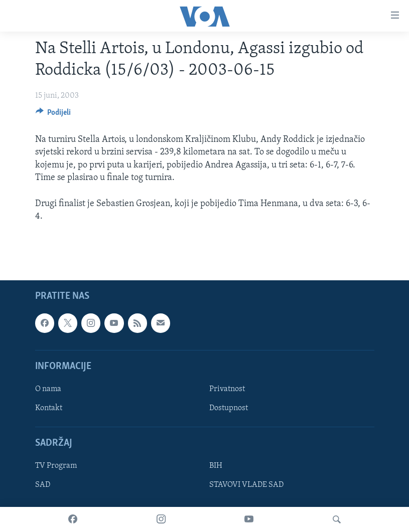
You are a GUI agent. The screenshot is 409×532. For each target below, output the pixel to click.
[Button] (53, 115)
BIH (216, 466)
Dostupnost (229, 408)
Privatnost (227, 389)
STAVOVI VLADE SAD (246, 485)
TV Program (56, 466)
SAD (43, 485)
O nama (48, 389)
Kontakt (49, 408)
